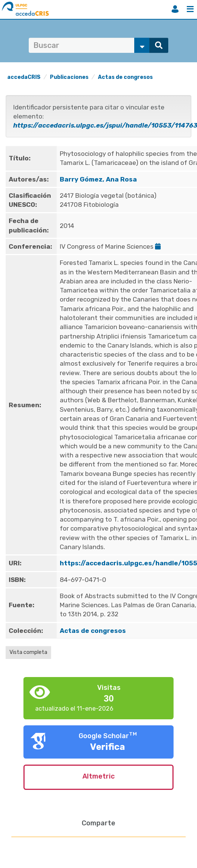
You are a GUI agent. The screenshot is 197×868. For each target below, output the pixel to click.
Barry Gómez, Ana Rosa (98, 179)
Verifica (108, 747)
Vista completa (28, 652)
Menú (190, 9)
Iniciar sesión (175, 9)
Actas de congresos (125, 77)
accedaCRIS (24, 77)
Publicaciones (69, 77)
